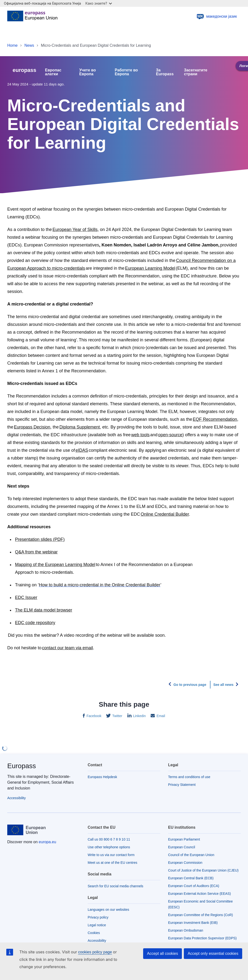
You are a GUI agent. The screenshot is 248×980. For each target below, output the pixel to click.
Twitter (117, 716)
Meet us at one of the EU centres (112, 863)
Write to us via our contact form (111, 855)
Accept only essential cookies (213, 953)
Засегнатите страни (196, 72)
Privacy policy (98, 917)
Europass (22, 766)
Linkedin (139, 716)
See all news (223, 685)
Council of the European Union (191, 855)
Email (160, 716)
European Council (182, 847)
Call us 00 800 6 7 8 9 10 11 (109, 839)
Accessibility (16, 798)
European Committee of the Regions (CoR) (201, 915)
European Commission (185, 863)
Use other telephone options (109, 847)
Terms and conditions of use (189, 777)
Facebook (93, 716)
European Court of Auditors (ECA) (194, 886)
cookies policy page (95, 952)
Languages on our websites (108, 910)
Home (12, 45)
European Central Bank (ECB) (191, 878)
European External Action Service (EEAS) (199, 894)
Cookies (94, 933)
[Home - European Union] (32, 16)
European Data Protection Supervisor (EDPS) (202, 938)
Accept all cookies (163, 953)
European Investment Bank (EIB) (193, 923)
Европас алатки (53, 72)
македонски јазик (217, 16)
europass (24, 70)
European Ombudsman (186, 930)
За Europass (165, 72)
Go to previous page (190, 685)
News (29, 45)
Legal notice (97, 925)
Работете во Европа (126, 72)
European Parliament (184, 839)
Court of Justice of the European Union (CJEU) (203, 870)
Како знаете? (99, 3)
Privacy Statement (182, 785)
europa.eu (47, 842)
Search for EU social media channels (116, 886)
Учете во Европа (88, 72)
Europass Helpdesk (102, 777)
